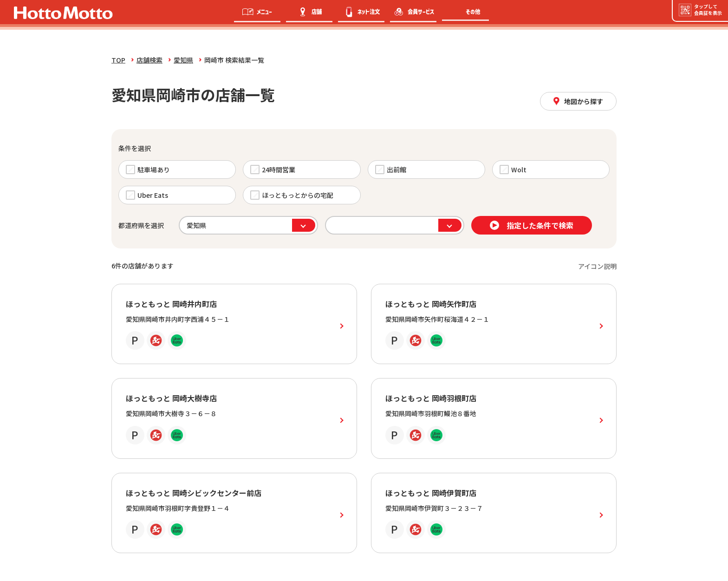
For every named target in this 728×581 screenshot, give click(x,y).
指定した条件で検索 (532, 225)
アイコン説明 (597, 266)
